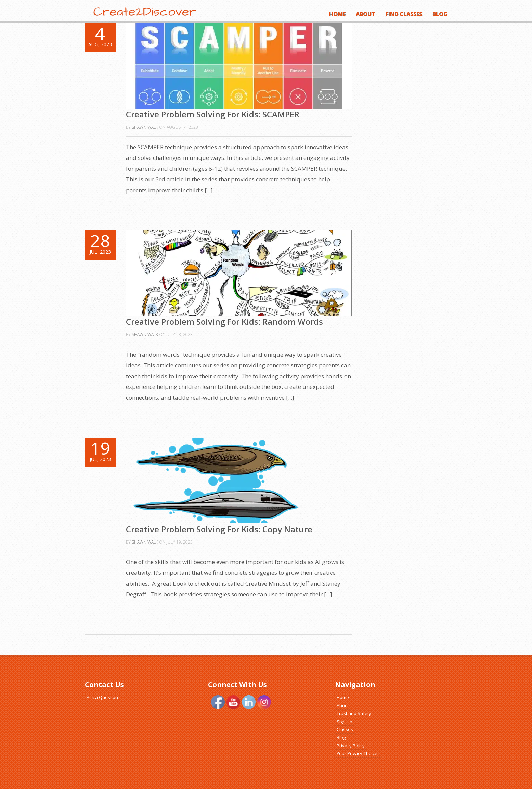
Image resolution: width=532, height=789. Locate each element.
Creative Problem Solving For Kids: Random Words (224, 322)
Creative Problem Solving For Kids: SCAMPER (213, 114)
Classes (345, 729)
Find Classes (404, 14)
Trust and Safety (354, 713)
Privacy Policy (351, 746)
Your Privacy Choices (358, 753)
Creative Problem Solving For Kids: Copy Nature (219, 529)
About (366, 14)
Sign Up (345, 722)
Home (337, 14)
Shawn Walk (145, 127)
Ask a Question (102, 697)
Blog (440, 14)
